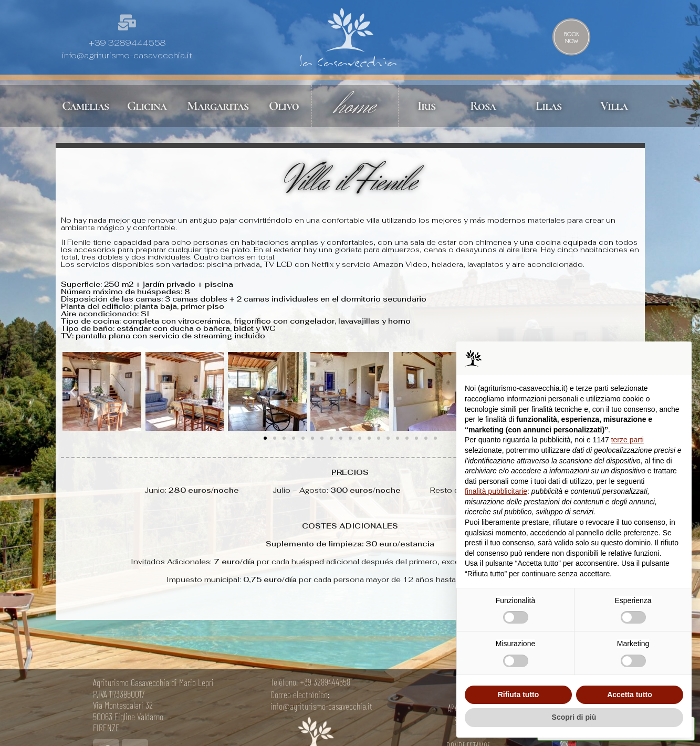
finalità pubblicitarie (496, 491)
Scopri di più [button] (574, 717)
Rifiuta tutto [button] (519, 695)
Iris (426, 106)
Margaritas (218, 106)
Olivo (284, 106)
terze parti (628, 440)
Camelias (85, 106)
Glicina (147, 106)
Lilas (548, 106)
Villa (614, 106)
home (355, 106)
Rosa (483, 106)
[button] (73, 392)
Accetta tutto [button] (630, 695)
